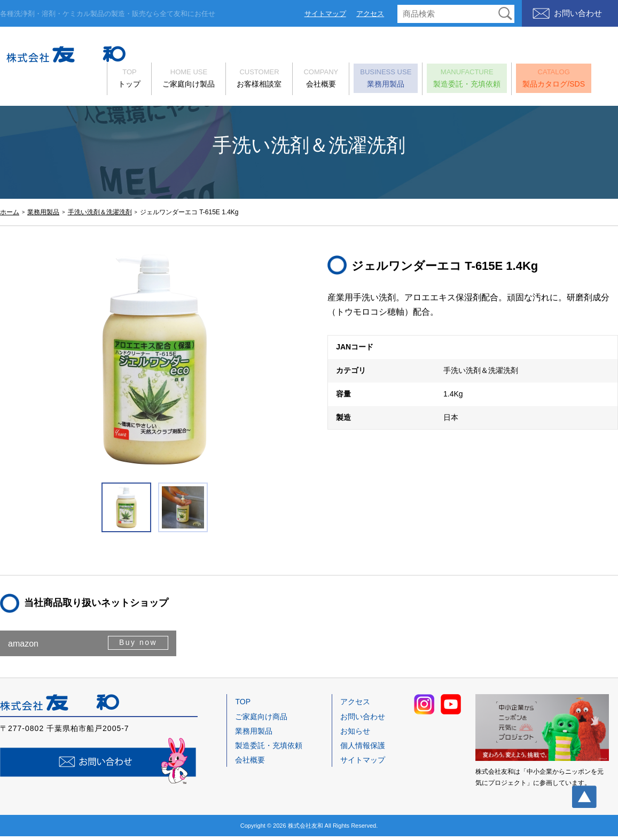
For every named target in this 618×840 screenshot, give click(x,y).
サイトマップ (325, 14)
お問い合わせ (578, 13)
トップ (136, 79)
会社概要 (327, 79)
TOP (243, 705)
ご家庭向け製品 (195, 79)
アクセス (370, 14)
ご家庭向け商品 (261, 720)
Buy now (137, 647)
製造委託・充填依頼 (473, 79)
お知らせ (355, 735)
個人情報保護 (363, 749)
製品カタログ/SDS (560, 79)
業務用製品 (392, 79)
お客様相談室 (265, 79)
